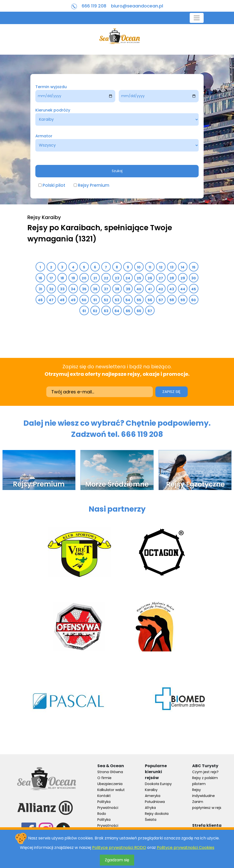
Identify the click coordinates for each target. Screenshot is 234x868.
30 (194, 278)
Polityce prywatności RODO (119, 848)
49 (73, 300)
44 (183, 289)
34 (73, 289)
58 (172, 300)
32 (51, 289)
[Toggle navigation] (197, 18)
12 (161, 267)
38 (117, 289)
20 (84, 278)
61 (84, 311)
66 (139, 311)
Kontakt (104, 796)
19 (73, 278)
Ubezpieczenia (110, 784)
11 (150, 267)
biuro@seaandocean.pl (137, 6)
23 (117, 278)
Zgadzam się (117, 860)
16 (40, 278)
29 (183, 278)
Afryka (150, 808)
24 (128, 278)
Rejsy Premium (94, 185)
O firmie (104, 778)
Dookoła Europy (158, 784)
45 (194, 289)
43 (172, 289)
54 (128, 300)
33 (62, 289)
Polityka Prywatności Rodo (108, 808)
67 (150, 311)
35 (84, 289)
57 (161, 300)
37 (106, 289)
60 (194, 300)
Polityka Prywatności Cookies (108, 826)
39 (128, 289)
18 (62, 278)
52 (106, 300)
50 (84, 300)
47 (51, 300)
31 (40, 289)
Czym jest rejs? (205, 772)
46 (40, 300)
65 (128, 311)
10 (139, 267)
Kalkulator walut (111, 790)
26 (150, 278)
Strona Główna (110, 772)
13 (172, 267)
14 (183, 267)
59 (183, 300)
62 (95, 311)
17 (51, 278)
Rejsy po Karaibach (64, 228)
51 (95, 300)
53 (117, 300)
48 (62, 300)
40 (139, 289)
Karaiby (151, 790)
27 (161, 278)
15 (194, 267)
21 (95, 278)
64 (117, 311)
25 (139, 278)
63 (106, 311)
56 (150, 300)
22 (106, 278)
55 (139, 300)
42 (161, 289)
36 (95, 289)
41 (150, 289)
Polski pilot (54, 185)
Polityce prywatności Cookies (186, 848)
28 (172, 278)
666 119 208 (94, 6)
